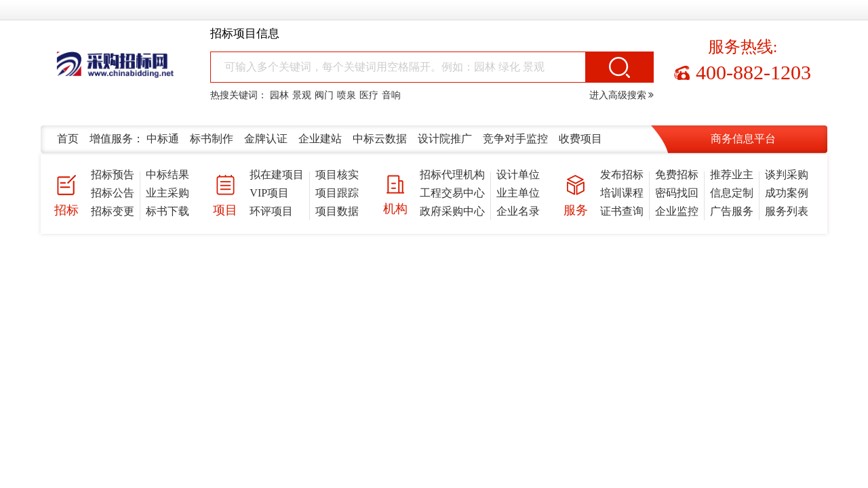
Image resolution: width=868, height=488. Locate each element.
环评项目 (271, 211)
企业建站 (320, 139)
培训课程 (622, 193)
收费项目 (580, 139)
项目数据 (337, 211)
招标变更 (113, 211)
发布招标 (622, 175)
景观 (302, 95)
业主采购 (167, 193)
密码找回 (677, 193)
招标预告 (113, 175)
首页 (68, 139)
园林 (279, 95)
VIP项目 (269, 193)
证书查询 (622, 211)
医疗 (369, 95)
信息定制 (732, 193)
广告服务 (732, 211)
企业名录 (518, 211)
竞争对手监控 (515, 139)
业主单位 (518, 193)
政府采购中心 (452, 211)
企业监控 (677, 211)
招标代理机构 (452, 175)
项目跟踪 (337, 193)
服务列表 (787, 211)
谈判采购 (787, 175)
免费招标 (677, 175)
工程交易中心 (452, 193)
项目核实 (337, 175)
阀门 (324, 95)
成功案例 (787, 193)
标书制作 (212, 139)
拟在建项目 (277, 175)
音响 (391, 95)
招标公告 (113, 193)
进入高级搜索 (622, 95)
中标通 (163, 139)
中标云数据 (380, 139)
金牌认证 (266, 139)
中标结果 (167, 175)
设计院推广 (445, 139)
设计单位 (518, 175)
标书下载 (167, 211)
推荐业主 (732, 175)
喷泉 (347, 95)
